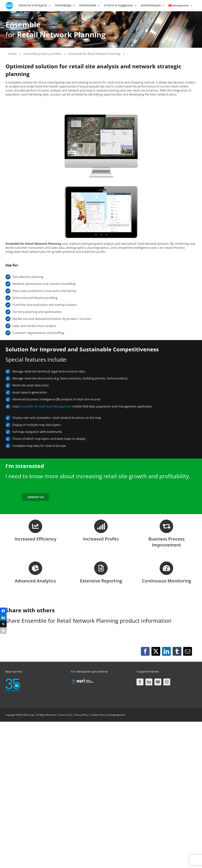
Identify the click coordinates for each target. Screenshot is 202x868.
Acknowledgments (116, 715)
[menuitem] (180, 5)
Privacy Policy (81, 715)
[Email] (188, 651)
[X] (156, 651)
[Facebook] (145, 651)
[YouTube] (158, 682)
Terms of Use (65, 715)
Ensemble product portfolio (43, 54)
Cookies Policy (98, 715)
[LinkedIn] (166, 651)
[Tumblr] (177, 651)
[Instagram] (167, 682)
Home (12, 54)
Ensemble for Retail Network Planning (95, 54)
